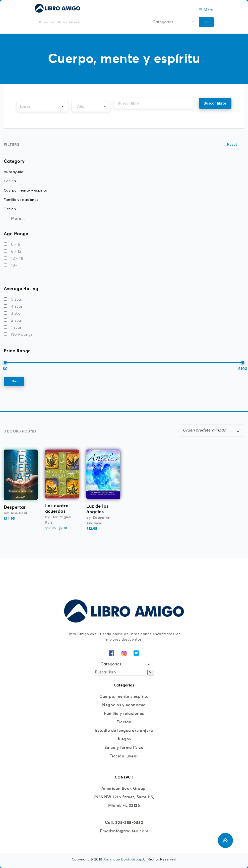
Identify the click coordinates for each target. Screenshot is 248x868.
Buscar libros (215, 103)
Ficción (124, 722)
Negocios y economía (124, 705)
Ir (207, 22)
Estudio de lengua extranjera (124, 730)
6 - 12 (16, 251)
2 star (17, 320)
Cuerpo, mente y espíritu (124, 696)
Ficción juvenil (124, 756)
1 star (16, 327)
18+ (14, 266)
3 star (17, 313)
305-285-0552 (129, 822)
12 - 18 (17, 258)
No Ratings (22, 334)
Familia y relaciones (124, 713)
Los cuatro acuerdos (57, 508)
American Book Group (123, 859)
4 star (17, 306)
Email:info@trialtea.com (124, 831)
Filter (14, 381)
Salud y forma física (124, 747)
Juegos (124, 739)
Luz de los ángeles (97, 509)
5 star (17, 299)
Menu (207, 10)
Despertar (15, 507)
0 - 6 (16, 244)
